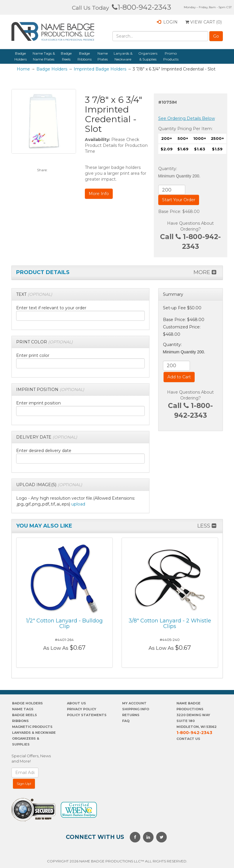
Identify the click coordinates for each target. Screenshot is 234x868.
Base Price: (174, 320)
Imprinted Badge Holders (100, 69)
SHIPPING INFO (136, 709)
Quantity (167, 169)
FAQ (126, 721)
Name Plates (103, 56)
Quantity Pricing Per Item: (185, 129)
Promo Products (171, 56)
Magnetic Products (32, 727)
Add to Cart (179, 377)
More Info (99, 194)
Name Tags (23, 709)
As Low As (56, 648)
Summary (173, 294)
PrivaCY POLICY (82, 709)
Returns (131, 715)
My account (134, 703)
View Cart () (203, 22)
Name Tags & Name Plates (44, 56)
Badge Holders (21, 56)
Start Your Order (179, 200)
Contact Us (188, 739)
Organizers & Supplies (148, 56)
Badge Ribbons (85, 56)
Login (167, 22)
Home (23, 69)
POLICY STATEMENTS (87, 715)
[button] (34, 294)
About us (76, 703)
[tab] (80, 294)
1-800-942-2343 (142, 7)
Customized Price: (182, 327)
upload (78, 504)
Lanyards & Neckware (123, 56)
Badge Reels (66, 56)
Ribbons (20, 721)
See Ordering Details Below (187, 118)
